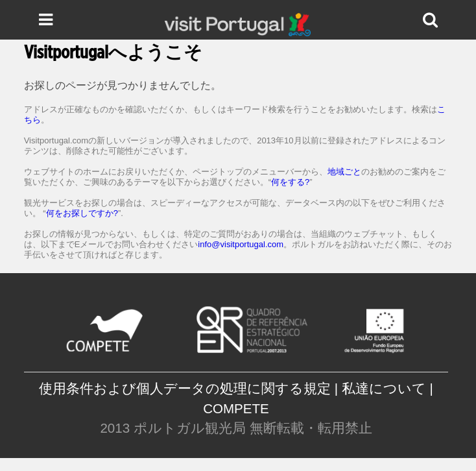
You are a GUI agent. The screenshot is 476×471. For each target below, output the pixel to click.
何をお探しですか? (82, 213)
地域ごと (344, 172)
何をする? (290, 182)
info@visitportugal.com (241, 244)
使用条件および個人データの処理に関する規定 (185, 388)
